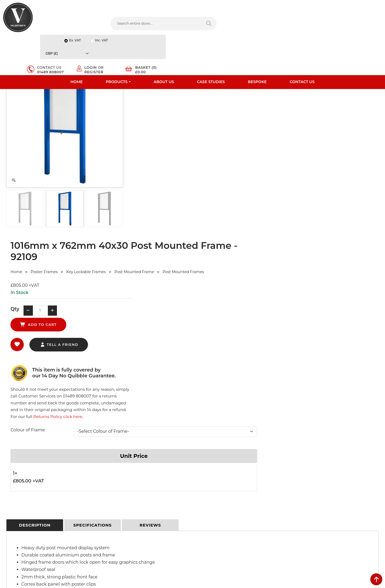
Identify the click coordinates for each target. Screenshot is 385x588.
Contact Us (302, 41)
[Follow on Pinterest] (244, 522)
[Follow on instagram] (255, 522)
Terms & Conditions (116, 467)
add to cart (223, 145)
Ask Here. (104, 390)
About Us (164, 41)
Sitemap (107, 481)
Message (300, 508)
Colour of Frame (154, 182)
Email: (297, 485)
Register (316, 26)
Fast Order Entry (18, 467)
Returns (106, 474)
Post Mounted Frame (260, 105)
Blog (7, 509)
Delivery (106, 453)
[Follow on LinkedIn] (222, 522)
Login (313, 22)
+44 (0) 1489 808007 (221, 510)
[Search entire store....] (145, 24)
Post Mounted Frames (310, 105)
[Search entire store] (197, 24)
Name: (298, 461)
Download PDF (16, 495)
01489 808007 (269, 28)
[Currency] (357, 6)
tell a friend (185, 165)
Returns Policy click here (347, 167)
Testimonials (14, 474)
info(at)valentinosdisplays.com (229, 487)
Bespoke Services (18, 481)
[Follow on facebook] (201, 522)
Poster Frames (170, 105)
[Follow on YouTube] (233, 522)
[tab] (35, 278)
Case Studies (211, 41)
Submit (364, 535)
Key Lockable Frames (212, 105)
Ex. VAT (293, 6)
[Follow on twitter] (211, 522)
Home (77, 41)
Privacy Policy (111, 460)
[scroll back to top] (376, 579)
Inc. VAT (319, 6)
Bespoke (257, 41)
